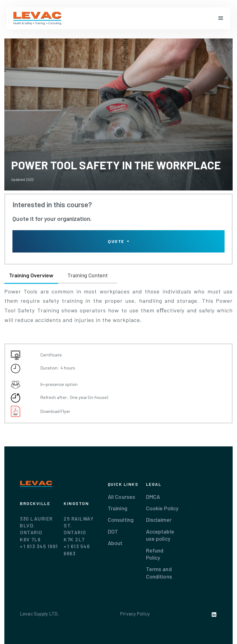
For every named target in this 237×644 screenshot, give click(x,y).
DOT (113, 531)
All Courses (121, 497)
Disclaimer (159, 520)
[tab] (31, 276)
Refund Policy (155, 554)
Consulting (121, 520)
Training (118, 508)
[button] (221, 18)
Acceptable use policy (160, 535)
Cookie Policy (162, 508)
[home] (38, 18)
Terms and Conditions (159, 572)
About (115, 543)
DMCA (153, 497)
